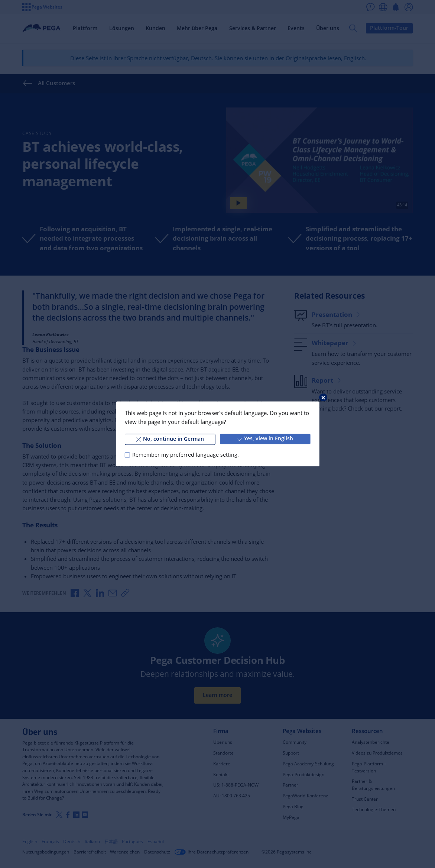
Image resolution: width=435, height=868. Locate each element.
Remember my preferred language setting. (186, 455)
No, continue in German (170, 439)
